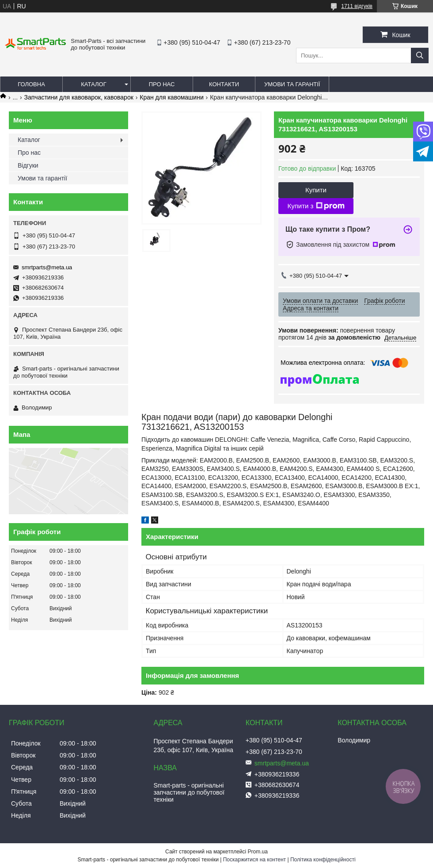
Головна (31, 84)
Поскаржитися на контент (254, 860)
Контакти (224, 84)
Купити (316, 190)
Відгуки (28, 165)
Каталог (93, 84)
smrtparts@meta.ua (47, 267)
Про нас (162, 84)
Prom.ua (258, 852)
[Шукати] (420, 55)
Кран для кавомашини (171, 97)
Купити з (316, 206)
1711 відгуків (357, 6)
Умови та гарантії (292, 84)
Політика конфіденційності (323, 860)
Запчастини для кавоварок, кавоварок (79, 97)
